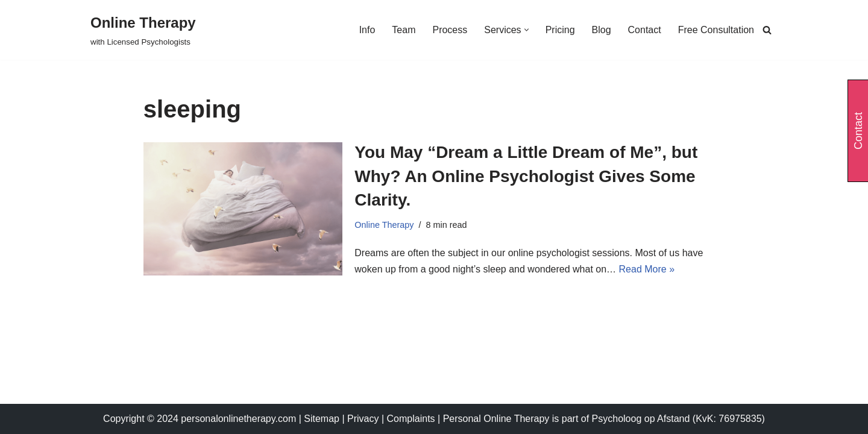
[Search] (767, 30)
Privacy (364, 419)
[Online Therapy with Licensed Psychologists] (143, 30)
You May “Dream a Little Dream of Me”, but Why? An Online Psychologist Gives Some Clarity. (526, 176)
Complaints (412, 419)
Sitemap (322, 419)
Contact (645, 30)
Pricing (560, 30)
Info (367, 30)
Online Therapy (384, 225)
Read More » (647, 269)
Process (450, 30)
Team (404, 30)
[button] (527, 30)
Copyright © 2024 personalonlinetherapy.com (200, 419)
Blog (602, 30)
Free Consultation (716, 30)
